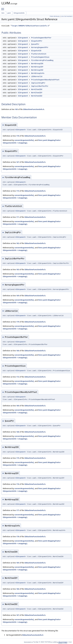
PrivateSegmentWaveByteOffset (45, 80)
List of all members (67, 16)
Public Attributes (55, 16)
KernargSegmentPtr (40, 47)
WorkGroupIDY (37, 67)
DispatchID (36, 51)
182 (18, 243)
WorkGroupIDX (37, 64)
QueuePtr (35, 44)
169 (18, 296)
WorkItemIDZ (37, 96)
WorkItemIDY (37, 93)
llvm (3, 13)
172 (18, 377)
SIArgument (23, 38)
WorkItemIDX (37, 89)
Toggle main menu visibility (3, 8)
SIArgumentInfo (19, 13)
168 (18, 432)
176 (18, 484)
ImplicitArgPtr (38, 83)
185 (18, 563)
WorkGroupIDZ (37, 70)
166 (18, 351)
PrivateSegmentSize (40, 57)
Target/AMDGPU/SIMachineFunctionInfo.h (30, 26)
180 (18, 406)
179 (18, 322)
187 (18, 615)
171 (18, 217)
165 (16, 109)
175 (18, 458)
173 (18, 191)
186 (18, 589)
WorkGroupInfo (38, 73)
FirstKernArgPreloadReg (42, 60)
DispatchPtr (37, 41)
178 (18, 537)
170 (18, 136)
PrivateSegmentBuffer (41, 38)
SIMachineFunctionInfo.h (34, 109)
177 (18, 510)
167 (18, 162)
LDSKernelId (37, 76)
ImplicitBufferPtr (40, 86)
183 (18, 269)
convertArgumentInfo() (24, 140)
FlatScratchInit (39, 54)
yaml (9, 13)
